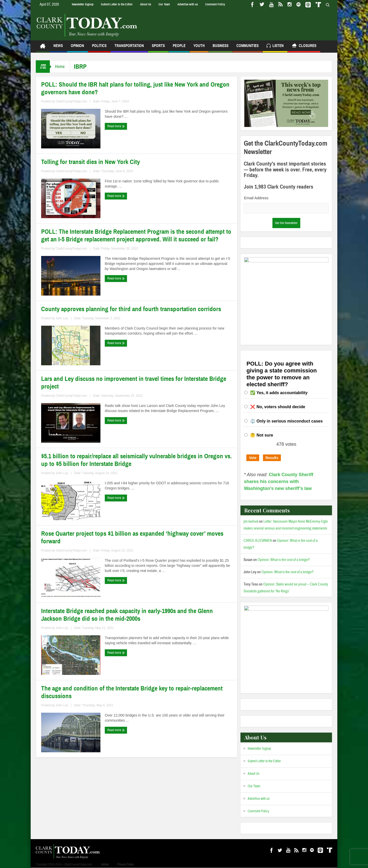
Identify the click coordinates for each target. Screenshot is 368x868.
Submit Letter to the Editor (117, 4)
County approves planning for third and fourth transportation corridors (131, 309)
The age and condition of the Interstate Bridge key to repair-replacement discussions (132, 692)
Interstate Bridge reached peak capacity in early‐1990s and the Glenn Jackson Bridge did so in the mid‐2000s (127, 615)
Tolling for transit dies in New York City (90, 162)
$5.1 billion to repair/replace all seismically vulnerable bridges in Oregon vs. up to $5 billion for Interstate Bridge (136, 460)
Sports (158, 48)
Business (221, 48)
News (58, 48)
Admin (105, 864)
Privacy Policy (125, 864)
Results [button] (272, 458)
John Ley (62, 318)
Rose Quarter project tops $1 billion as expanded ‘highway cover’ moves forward (132, 537)
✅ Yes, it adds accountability (279, 393)
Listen (275, 46)
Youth (199, 48)
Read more (116, 126)
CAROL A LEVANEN (258, 541)
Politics (99, 48)
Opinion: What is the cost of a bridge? (284, 560)
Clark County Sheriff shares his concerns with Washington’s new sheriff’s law (278, 482)
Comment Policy (215, 4)
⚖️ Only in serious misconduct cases (286, 421)
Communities (248, 48)
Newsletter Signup (83, 4)
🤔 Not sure (262, 435)
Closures (304, 46)
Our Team (164, 4)
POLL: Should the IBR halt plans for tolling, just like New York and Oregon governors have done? (135, 88)
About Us (146, 4)
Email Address (256, 198)
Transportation (129, 48)
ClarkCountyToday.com (71, 101)
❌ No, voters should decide (278, 407)
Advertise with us (188, 4)
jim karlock (251, 521)
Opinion (77, 48)
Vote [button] (253, 458)
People (179, 48)
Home (60, 67)
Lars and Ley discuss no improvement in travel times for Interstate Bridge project (134, 383)
